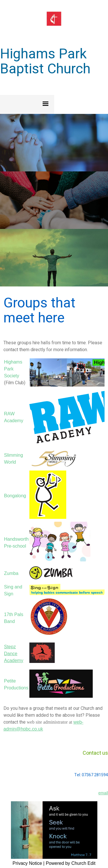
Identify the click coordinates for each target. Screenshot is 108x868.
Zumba (11, 573)
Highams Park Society (13, 369)
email (103, 793)
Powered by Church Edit (71, 863)
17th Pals (14, 614)
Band (9, 621)
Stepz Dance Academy (14, 654)
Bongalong (15, 496)
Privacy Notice (27, 863)
